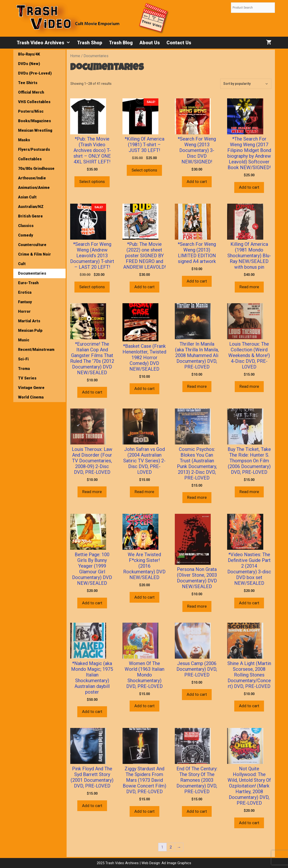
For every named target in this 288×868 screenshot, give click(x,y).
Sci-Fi (23, 359)
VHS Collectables (34, 102)
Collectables (30, 159)
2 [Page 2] (171, 847)
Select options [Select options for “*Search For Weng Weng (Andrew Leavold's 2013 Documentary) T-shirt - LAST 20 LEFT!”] (92, 287)
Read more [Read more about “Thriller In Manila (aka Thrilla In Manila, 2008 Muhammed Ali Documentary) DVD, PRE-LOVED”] (197, 386)
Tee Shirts (28, 83)
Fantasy (25, 302)
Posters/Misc (31, 111)
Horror (24, 311)
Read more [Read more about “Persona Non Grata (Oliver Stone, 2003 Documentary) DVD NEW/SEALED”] (197, 606)
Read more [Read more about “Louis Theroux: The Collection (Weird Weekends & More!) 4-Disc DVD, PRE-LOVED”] (249, 386)
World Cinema (31, 397)
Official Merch (31, 92)
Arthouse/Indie (32, 178)
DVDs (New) (29, 64)
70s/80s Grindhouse (36, 169)
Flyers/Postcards (34, 149)
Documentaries (32, 273)
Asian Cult (27, 197)
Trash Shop (90, 43)
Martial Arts (29, 321)
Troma (24, 369)
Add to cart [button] (197, 182)
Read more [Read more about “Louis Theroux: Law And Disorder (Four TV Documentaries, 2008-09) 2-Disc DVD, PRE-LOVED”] (92, 492)
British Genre (30, 216)
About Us (150, 43)
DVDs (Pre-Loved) (35, 73)
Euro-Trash (28, 283)
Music (24, 340)
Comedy (26, 235)
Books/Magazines (34, 121)
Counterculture (32, 245)
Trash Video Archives (45, 43)
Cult (22, 264)
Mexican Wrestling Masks (35, 135)
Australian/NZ (31, 207)
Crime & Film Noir (34, 254)
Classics (26, 226)
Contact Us (179, 43)
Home (75, 56)
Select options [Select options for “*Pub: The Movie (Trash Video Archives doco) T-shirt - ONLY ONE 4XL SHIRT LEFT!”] (92, 182)
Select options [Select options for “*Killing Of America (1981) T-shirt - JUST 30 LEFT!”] (144, 170)
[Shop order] (246, 84)
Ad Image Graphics (176, 863)
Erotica (25, 292)
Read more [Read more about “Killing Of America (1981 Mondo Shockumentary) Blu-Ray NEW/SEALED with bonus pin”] (249, 287)
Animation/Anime (34, 188)
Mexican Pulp (30, 331)
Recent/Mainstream (36, 350)
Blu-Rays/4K (29, 54)
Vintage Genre (31, 388)
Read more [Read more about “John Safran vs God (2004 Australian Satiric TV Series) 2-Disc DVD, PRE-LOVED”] (144, 492)
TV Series (27, 378)
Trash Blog (121, 43)
